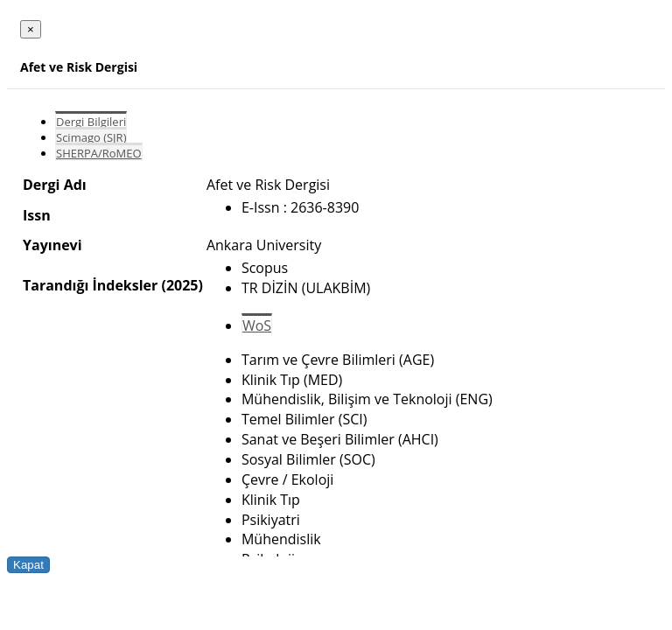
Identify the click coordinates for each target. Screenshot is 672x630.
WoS (257, 325)
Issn (37, 215)
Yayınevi (52, 245)
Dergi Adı (55, 185)
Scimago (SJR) (91, 137)
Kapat (28, 565)
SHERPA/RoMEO (99, 153)
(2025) (182, 285)
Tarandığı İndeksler (90, 285)
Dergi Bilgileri (91, 122)
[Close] (31, 29)
